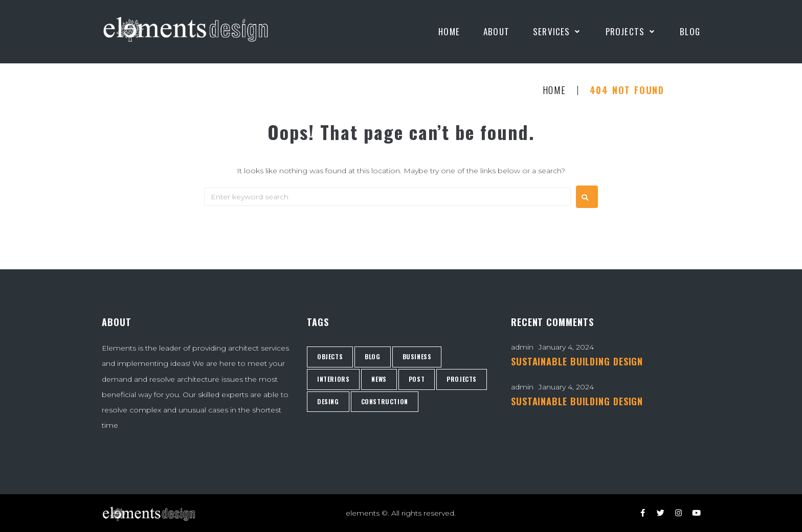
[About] (496, 32)
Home (554, 90)
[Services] (558, 32)
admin (522, 347)
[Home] (449, 32)
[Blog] (690, 32)
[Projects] (631, 32)
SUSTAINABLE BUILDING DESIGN (577, 361)
